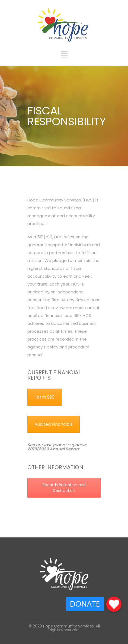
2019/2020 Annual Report (53, 449)
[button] (114, 604)
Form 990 (44, 397)
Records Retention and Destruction (64, 488)
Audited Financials (54, 424)
